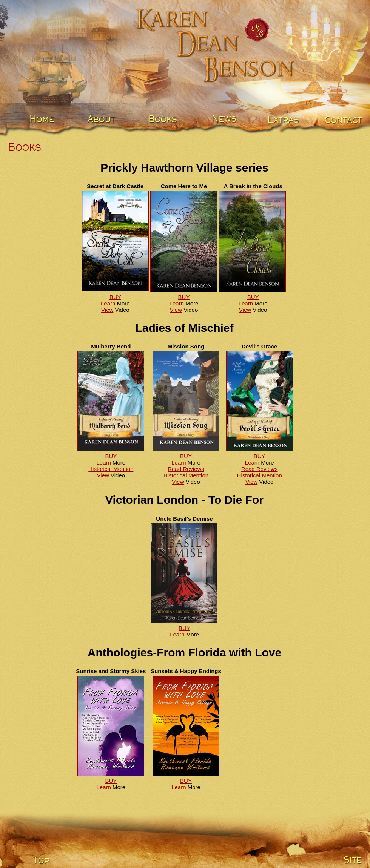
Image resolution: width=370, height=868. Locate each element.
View (107, 310)
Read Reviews (186, 469)
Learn (108, 303)
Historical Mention (111, 469)
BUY (115, 297)
